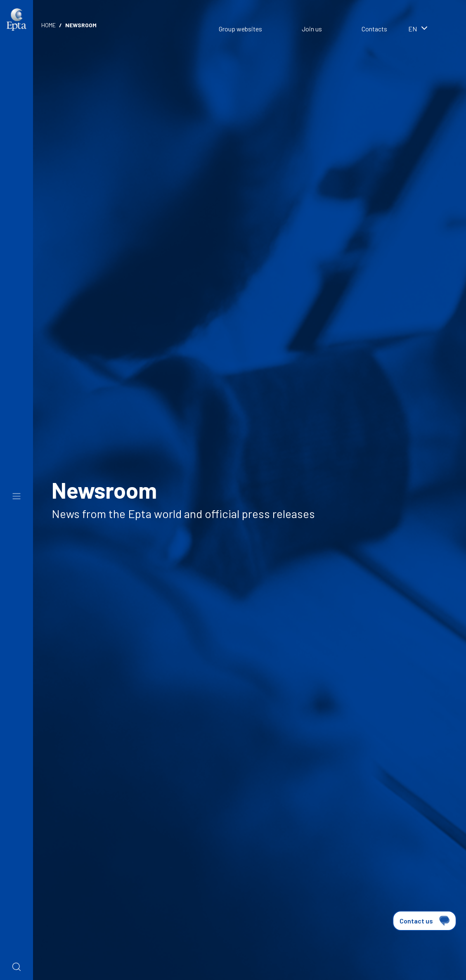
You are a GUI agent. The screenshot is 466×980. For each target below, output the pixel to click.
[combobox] (429, 30)
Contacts (374, 29)
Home (48, 25)
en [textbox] (413, 29)
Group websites (240, 29)
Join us (312, 29)
